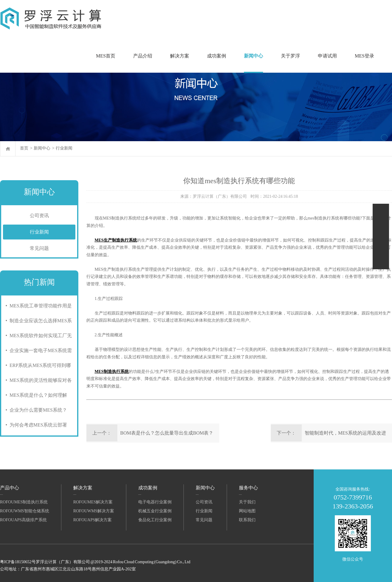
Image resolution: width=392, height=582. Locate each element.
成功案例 (217, 56)
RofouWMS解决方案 (94, 511)
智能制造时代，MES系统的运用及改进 (345, 433)
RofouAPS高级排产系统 (23, 520)
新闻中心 (253, 56)
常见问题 (39, 248)
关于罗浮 (290, 56)
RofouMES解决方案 (93, 502)
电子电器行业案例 (155, 502)
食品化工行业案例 (155, 520)
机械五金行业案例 (155, 511)
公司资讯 (39, 215)
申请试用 (327, 56)
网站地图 (247, 511)
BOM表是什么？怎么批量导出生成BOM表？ (167, 433)
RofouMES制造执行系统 (24, 502)
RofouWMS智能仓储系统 (25, 511)
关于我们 (247, 502)
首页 (24, 148)
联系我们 (247, 520)
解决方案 (180, 56)
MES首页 (106, 56)
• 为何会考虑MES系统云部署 (35, 425)
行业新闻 (64, 148)
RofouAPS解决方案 (92, 520)
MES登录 (364, 56)
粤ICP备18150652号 (18, 562)
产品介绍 (143, 56)
